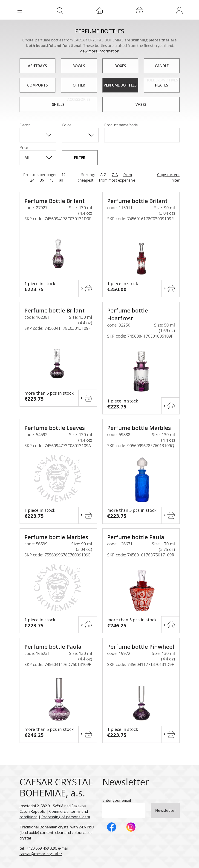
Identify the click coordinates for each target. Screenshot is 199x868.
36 (42, 180)
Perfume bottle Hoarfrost (128, 314)
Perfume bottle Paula (136, 537)
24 (32, 180)
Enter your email (117, 800)
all (61, 180)
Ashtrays (37, 66)
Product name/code (121, 125)
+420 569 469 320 (41, 848)
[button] (179, 10)
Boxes (120, 66)
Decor (25, 125)
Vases (141, 104)
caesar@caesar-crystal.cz (41, 854)
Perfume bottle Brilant (137, 201)
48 (52, 180)
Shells (58, 104)
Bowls (79, 66)
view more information (99, 51)
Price (24, 148)
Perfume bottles (120, 85)
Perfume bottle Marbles (139, 428)
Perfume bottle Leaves (55, 428)
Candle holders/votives (162, 68)
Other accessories (79, 88)
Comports (37, 85)
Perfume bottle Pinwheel (141, 647)
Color (67, 125)
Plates (162, 85)
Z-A (115, 175)
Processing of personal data (66, 817)
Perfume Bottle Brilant (55, 201)
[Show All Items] (49, 135)
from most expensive (117, 180)
